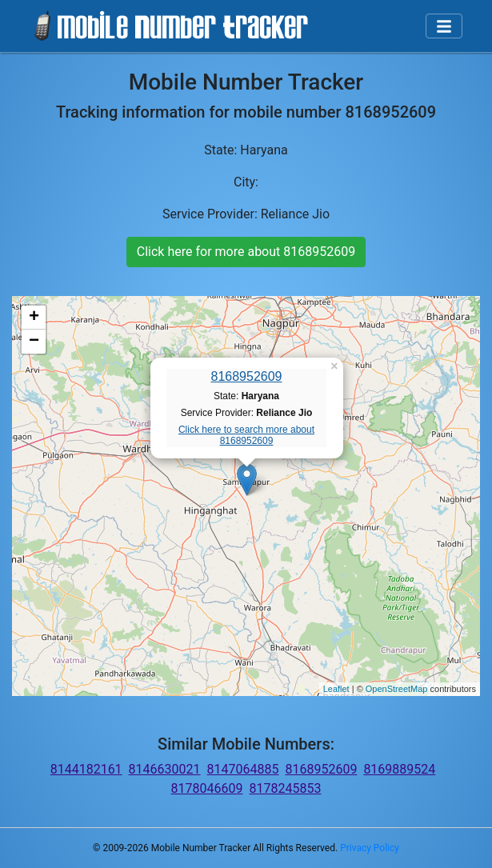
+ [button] (34, 318)
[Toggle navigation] (444, 26)
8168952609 (247, 376)
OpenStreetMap (397, 689)
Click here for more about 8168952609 (246, 252)
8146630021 (165, 769)
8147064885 (243, 769)
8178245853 (286, 788)
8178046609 (207, 788)
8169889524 (399, 769)
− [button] (34, 342)
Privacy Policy (370, 848)
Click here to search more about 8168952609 (246, 435)
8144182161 (86, 769)
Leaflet (336, 689)
